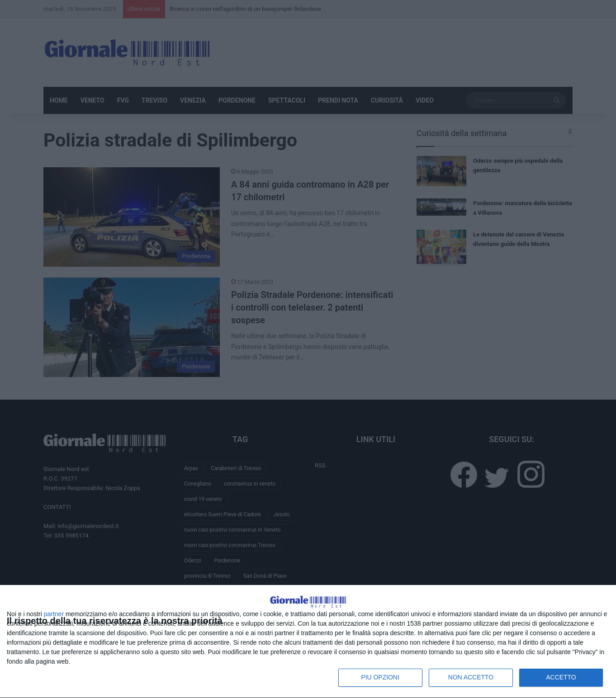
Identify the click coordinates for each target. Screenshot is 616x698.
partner (54, 614)
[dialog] (308, 631)
